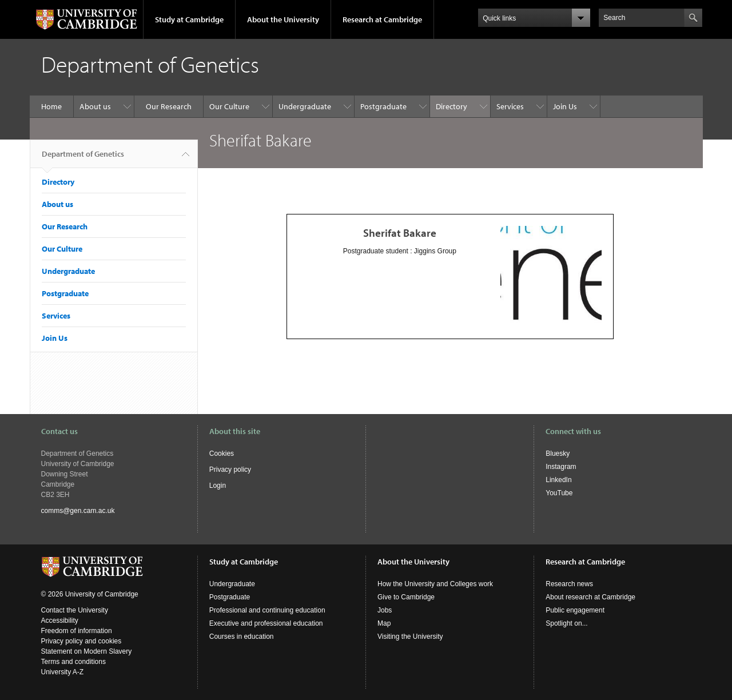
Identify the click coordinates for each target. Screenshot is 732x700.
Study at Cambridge (189, 19)
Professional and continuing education (267, 610)
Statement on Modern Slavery (87, 651)
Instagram (561, 467)
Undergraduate (305, 106)
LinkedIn (558, 480)
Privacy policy (230, 470)
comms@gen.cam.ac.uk (78, 511)
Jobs (385, 610)
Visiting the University (410, 637)
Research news (569, 584)
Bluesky (558, 454)
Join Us (565, 106)
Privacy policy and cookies (81, 641)
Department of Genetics (83, 158)
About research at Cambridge (590, 597)
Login (218, 486)
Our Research (169, 106)
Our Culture (229, 106)
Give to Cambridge (406, 597)
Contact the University (75, 610)
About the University (283, 19)
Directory (451, 106)
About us (95, 106)
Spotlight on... (566, 623)
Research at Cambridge (382, 19)
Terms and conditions (73, 662)
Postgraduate (383, 106)
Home (51, 106)
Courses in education (242, 637)
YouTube (559, 493)
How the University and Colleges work (435, 584)
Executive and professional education (266, 623)
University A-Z (63, 672)
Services (510, 106)
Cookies (222, 454)
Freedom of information (77, 631)
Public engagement (575, 610)
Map (384, 623)
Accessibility (60, 621)
